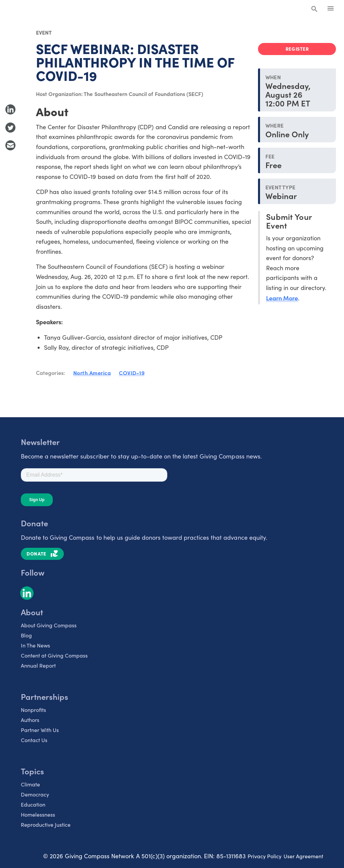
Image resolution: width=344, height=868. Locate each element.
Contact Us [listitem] (34, 740)
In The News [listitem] (35, 645)
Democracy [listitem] (35, 794)
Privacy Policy (265, 856)
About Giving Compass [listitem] (49, 625)
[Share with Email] (10, 145)
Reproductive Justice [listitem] (46, 825)
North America (92, 373)
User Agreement (303, 856)
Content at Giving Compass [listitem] (54, 655)
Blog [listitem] (26, 635)
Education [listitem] (33, 804)
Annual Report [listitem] (38, 665)
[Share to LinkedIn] (10, 109)
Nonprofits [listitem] (33, 710)
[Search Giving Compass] (314, 9)
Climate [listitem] (30, 784)
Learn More (282, 298)
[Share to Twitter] (10, 128)
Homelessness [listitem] (38, 814)
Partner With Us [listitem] (40, 730)
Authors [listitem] (30, 720)
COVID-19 (132, 373)
